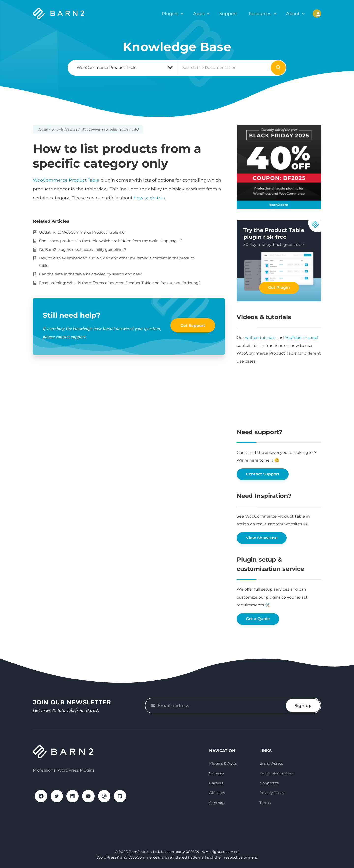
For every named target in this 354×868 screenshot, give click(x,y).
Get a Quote (258, 619)
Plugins (176, 13)
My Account (317, 14)
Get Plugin (279, 288)
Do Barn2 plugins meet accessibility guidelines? (83, 249)
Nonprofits (269, 783)
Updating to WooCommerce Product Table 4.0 (82, 232)
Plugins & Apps (223, 763)
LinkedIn (74, 796)
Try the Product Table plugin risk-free (274, 234)
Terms (265, 803)
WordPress (106, 796)
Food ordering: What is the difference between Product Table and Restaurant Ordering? (120, 283)
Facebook (41, 796)
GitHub (122, 796)
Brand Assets (271, 763)
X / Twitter (58, 796)
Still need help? (73, 315)
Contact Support (263, 474)
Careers (216, 783)
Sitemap (217, 803)
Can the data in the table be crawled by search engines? (90, 274)
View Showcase (262, 538)
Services (217, 773)
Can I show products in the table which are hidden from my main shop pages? (111, 241)
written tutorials (261, 338)
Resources (262, 13)
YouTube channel (303, 338)
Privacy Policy (272, 793)
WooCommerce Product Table (66, 180)
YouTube (90, 796)
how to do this (149, 198)
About (294, 13)
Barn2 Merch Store (276, 773)
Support (231, 13)
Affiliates (217, 793)
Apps (203, 13)
